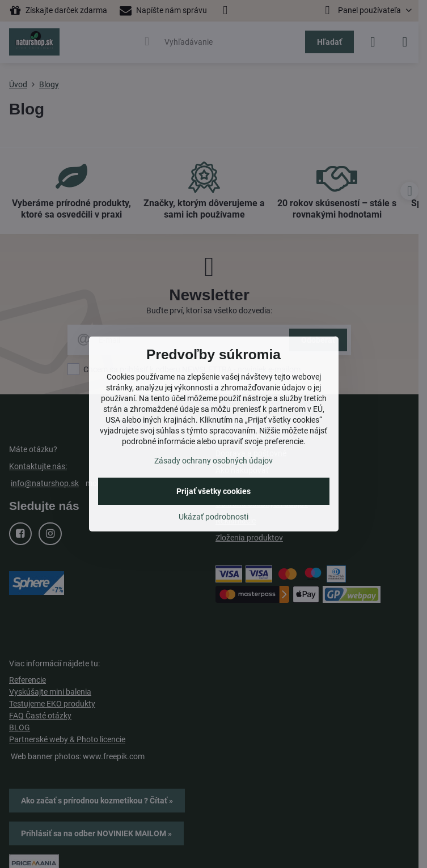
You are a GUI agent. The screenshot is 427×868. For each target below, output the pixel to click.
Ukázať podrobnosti (214, 517)
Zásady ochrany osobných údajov (214, 461)
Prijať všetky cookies (214, 491)
